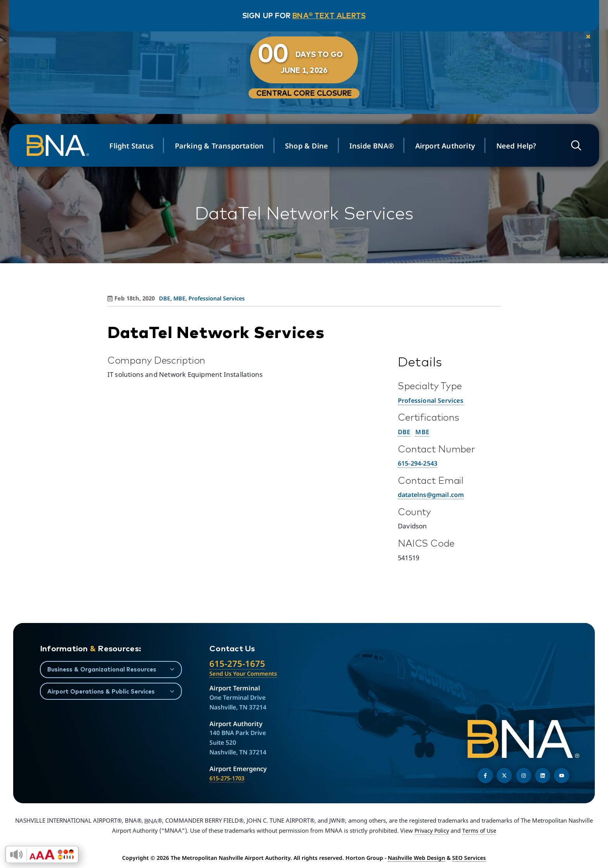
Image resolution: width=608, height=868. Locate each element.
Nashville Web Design (416, 859)
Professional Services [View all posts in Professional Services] (219, 298)
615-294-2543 (420, 463)
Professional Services (432, 400)
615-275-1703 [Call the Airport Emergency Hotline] (229, 779)
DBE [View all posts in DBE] (165, 298)
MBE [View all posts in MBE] (180, 298)
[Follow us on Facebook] (485, 776)
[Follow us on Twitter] (504, 776)
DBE (404, 432)
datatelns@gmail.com (434, 494)
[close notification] (579, 38)
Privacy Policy (431, 831)
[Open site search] (572, 145)
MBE (423, 432)
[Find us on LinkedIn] (543, 776)
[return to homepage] (63, 145)
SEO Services (469, 859)
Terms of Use (480, 831)
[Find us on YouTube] (562, 776)
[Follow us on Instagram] (524, 776)
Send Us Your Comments (246, 674)
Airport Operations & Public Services (103, 692)
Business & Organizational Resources (103, 669)
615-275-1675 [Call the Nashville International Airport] (238, 664)
